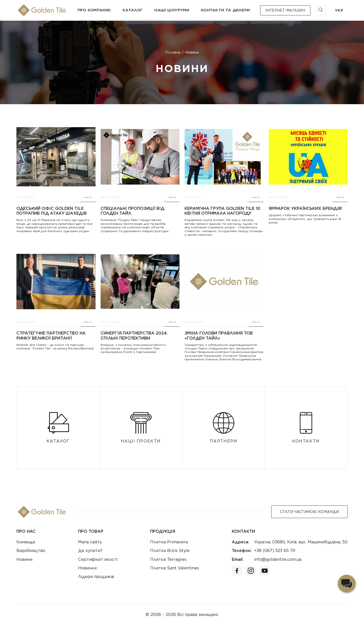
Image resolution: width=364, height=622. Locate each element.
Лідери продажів (96, 577)
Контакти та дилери (225, 10)
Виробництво (31, 551)
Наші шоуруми (172, 10)
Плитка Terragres (168, 559)
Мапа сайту (90, 542)
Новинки (87, 568)
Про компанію (94, 10)
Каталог (133, 10)
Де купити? (90, 551)
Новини (24, 559)
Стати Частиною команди (309, 512)
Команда (26, 542)
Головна (173, 52)
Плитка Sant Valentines (175, 568)
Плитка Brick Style (170, 551)
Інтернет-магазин (285, 10)
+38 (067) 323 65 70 (275, 551)
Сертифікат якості (98, 559)
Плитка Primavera (169, 542)
